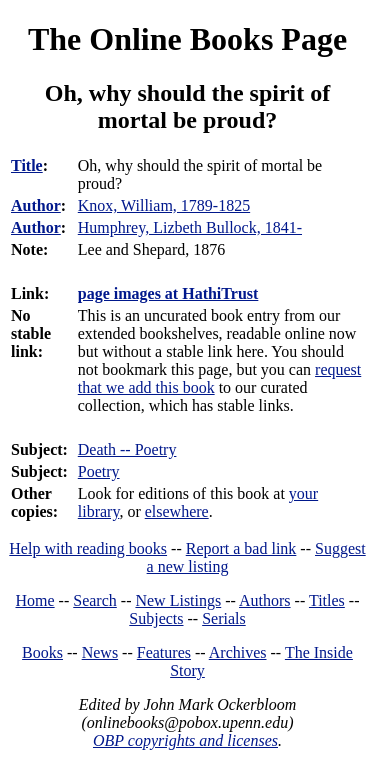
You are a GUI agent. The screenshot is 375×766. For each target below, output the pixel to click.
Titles (327, 600)
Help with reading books (88, 548)
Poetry (99, 471)
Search (95, 600)
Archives (238, 652)
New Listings (178, 600)
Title (27, 165)
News (100, 652)
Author (36, 205)
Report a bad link (241, 548)
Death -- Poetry (127, 449)
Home (35, 600)
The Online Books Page (187, 39)
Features (164, 652)
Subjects (156, 618)
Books (42, 652)
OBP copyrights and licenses (185, 740)
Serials (224, 618)
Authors (265, 600)
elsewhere (177, 511)
